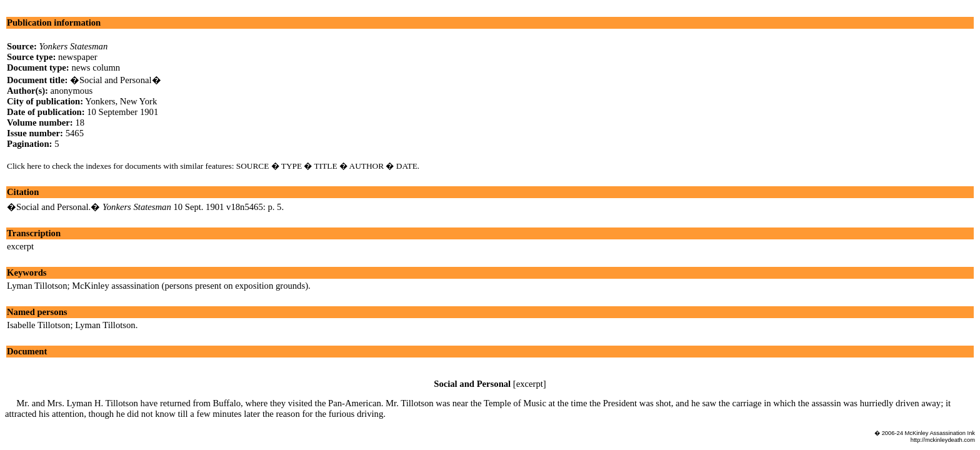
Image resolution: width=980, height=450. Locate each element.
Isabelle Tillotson (38, 325)
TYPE (292, 166)
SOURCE (253, 166)
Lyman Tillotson (37, 286)
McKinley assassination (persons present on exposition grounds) (190, 286)
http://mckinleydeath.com (943, 440)
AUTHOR (367, 166)
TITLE (326, 166)
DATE (407, 166)
